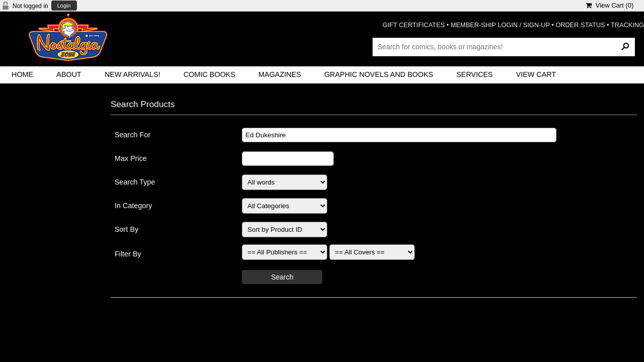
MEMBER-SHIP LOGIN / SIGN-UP (500, 25)
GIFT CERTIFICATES (414, 25)
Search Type (135, 182)
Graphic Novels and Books (379, 74)
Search (282, 277)
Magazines (280, 74)
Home (22, 74)
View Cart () (610, 5)
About (69, 74)
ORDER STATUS (580, 25)
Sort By (126, 229)
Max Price (131, 158)
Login (64, 6)
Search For (132, 135)
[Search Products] (504, 47)
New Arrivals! (132, 74)
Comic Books (209, 74)
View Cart (536, 74)
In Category (133, 206)
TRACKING (627, 25)
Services (475, 74)
